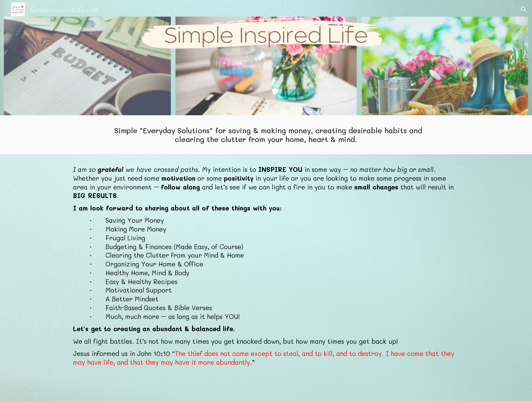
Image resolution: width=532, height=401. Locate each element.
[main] (266, 135)
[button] (524, 9)
